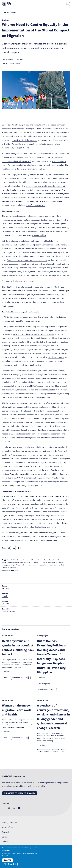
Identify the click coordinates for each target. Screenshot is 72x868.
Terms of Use (8, 827)
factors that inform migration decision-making (27, 260)
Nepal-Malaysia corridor (16, 455)
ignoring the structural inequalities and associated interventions (41, 422)
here (55, 540)
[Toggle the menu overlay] (68, 4)
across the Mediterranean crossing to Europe (21, 129)
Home (4, 13)
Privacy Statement (10, 822)
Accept (7, 860)
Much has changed (10, 153)
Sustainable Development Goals (42, 201)
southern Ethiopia (56, 357)
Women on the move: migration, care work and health (16, 710)
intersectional (59, 371)
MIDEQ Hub (11, 287)
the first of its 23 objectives (29, 224)
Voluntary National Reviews (37, 231)
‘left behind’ (15, 459)
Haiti (42, 415)
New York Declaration (17, 144)
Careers (5, 837)
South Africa (11, 390)
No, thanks (10, 864)
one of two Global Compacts (25, 140)
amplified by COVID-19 (36, 205)
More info (5, 855)
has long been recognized (34, 220)
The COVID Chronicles (42, 466)
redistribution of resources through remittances (33, 334)
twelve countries (57, 298)
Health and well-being (20, 678)
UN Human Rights (52, 537)
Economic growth (44, 684)
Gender (6, 678)
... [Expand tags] (32, 678)
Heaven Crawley (14, 63)
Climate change (43, 751)
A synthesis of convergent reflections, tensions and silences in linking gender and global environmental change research (53, 717)
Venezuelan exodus (45, 153)
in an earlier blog (39, 235)
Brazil (64, 386)
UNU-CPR (13, 13)
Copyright (6, 832)
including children (21, 157)
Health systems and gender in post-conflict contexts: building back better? (18, 648)
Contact (5, 842)
